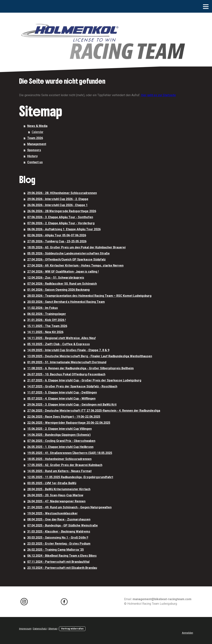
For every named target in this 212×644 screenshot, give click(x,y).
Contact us (35, 162)
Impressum (25, 629)
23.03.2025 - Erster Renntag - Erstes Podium (59, 544)
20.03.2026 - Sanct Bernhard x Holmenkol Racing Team (66, 302)
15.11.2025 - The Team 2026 (47, 326)
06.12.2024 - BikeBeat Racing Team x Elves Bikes (62, 556)
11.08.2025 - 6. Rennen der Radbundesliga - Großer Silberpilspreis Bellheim (80, 368)
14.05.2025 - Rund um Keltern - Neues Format (59, 471)
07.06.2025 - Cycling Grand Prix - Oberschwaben (61, 441)
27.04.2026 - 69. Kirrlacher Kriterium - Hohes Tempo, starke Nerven (75, 266)
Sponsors (34, 150)
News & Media (37, 126)
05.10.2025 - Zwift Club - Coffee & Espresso (59, 344)
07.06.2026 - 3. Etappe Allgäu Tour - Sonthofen (60, 217)
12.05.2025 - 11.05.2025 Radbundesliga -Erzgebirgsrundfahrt (70, 477)
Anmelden (188, 633)
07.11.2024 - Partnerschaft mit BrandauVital (58, 562)
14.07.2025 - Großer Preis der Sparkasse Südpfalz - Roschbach (72, 386)
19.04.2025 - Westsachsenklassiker (52, 513)
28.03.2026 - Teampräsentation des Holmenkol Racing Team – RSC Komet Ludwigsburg (89, 296)
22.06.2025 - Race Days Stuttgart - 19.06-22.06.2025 (64, 417)
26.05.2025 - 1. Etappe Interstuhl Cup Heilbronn (60, 447)
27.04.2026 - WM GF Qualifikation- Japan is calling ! (63, 272)
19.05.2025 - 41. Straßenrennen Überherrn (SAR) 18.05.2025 (70, 453)
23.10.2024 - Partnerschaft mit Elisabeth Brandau (62, 568)
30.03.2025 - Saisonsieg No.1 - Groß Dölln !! (58, 538)
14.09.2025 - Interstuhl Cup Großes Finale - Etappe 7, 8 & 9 (68, 350)
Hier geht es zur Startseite (158, 95)
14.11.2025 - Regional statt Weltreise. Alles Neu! (61, 338)
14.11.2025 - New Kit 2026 (45, 332)
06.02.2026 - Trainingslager (47, 314)
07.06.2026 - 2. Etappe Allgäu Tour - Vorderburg (61, 223)
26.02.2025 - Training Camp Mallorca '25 (56, 550)
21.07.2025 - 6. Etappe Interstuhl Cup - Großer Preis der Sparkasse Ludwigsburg (84, 380)
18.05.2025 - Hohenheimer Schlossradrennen (59, 459)
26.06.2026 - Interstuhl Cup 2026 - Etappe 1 (57, 205)
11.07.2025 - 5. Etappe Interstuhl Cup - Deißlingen (62, 392)
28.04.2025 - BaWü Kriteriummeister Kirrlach (59, 489)
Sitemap (53, 629)
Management (37, 144)
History (32, 156)
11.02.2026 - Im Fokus (43, 308)
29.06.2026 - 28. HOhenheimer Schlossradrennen (62, 193)
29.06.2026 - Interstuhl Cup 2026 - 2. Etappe (58, 199)
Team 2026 (35, 138)
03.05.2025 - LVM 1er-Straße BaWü (52, 483)
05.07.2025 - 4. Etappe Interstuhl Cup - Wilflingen (61, 399)
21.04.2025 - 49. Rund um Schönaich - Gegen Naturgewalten (69, 507)
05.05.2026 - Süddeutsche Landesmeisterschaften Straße (68, 253)
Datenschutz (40, 629)
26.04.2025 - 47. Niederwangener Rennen (56, 501)
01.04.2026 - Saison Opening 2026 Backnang (58, 290)
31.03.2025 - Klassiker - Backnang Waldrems (59, 532)
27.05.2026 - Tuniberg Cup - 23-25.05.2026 (57, 241)
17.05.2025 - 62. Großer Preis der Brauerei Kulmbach (65, 465)
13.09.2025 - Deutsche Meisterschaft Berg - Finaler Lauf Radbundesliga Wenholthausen (90, 356)
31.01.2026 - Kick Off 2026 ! (47, 320)
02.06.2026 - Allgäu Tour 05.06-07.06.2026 (57, 235)
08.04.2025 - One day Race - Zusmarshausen (59, 519)
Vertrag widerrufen (72, 629)
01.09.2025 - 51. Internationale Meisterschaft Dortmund (67, 362)
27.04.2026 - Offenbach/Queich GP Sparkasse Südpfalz (66, 259)
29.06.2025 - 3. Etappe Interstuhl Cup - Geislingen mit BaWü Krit (72, 405)
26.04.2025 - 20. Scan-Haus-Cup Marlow (55, 495)
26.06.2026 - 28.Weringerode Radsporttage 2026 (62, 211)
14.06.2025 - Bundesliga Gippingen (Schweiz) (59, 435)
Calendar (38, 132)
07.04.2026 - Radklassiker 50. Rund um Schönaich (62, 284)
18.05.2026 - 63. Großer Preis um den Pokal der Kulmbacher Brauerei (76, 247)
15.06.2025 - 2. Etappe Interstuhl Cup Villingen (59, 429)
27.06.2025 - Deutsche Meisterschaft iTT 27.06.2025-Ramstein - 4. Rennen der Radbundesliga (94, 411)
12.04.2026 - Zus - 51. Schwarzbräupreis (56, 278)
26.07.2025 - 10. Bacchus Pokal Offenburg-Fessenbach (66, 374)
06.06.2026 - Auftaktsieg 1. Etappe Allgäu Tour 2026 (64, 229)
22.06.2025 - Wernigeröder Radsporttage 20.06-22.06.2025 (69, 423)
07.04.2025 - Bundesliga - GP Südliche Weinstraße (63, 525)
